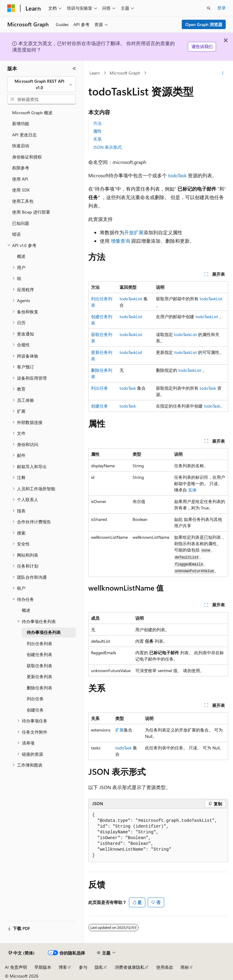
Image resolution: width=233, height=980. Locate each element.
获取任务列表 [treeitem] (39, 666)
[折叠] (74, 68)
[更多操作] (223, 73)
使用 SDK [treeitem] (21, 190)
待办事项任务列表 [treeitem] (44, 632)
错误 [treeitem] (16, 234)
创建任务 (100, 406)
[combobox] (42, 84)
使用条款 (165, 967)
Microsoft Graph (125, 73)
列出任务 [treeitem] (35, 699)
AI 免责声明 (16, 967)
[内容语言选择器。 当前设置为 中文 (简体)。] (22, 953)
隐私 (99, 967)
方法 (97, 123)
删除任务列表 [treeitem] (39, 688)
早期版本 (43, 967)
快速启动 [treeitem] (21, 146)
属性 (97, 131)
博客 (63, 967)
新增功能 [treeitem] (21, 123)
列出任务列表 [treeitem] (39, 643)
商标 (185, 967)
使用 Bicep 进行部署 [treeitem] (31, 212)
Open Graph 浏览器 (204, 24)
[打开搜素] (209, 8)
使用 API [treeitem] (20, 179)
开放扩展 (134, 232)
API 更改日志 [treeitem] (24, 135)
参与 (83, 967)
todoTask (177, 175)
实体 (192, 490)
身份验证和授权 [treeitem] (27, 157)
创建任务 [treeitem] (35, 710)
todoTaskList (131, 299)
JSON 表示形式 (107, 147)
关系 (97, 139)
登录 (221, 8)
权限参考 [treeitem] (21, 168)
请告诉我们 (202, 47)
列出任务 (100, 388)
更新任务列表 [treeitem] (39, 677)
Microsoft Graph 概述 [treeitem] (32, 113)
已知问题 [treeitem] (21, 223)
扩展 (120, 730)
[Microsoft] (11, 8)
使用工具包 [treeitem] (23, 201)
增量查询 (120, 241)
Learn (95, 73)
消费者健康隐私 (130, 967)
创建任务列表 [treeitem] (39, 654)
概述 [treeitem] (21, 256)
